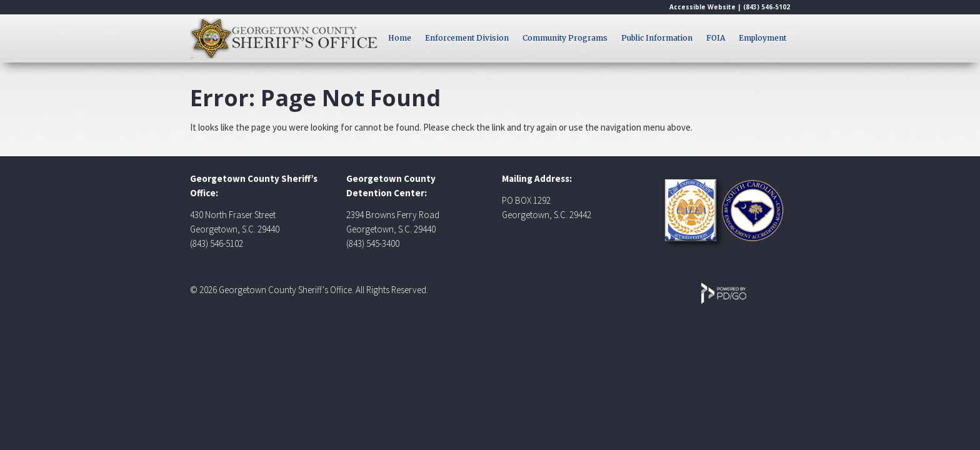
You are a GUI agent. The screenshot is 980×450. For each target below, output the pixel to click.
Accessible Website (702, 7)
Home (400, 38)
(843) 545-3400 (373, 243)
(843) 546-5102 (767, 7)
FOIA (716, 38)
